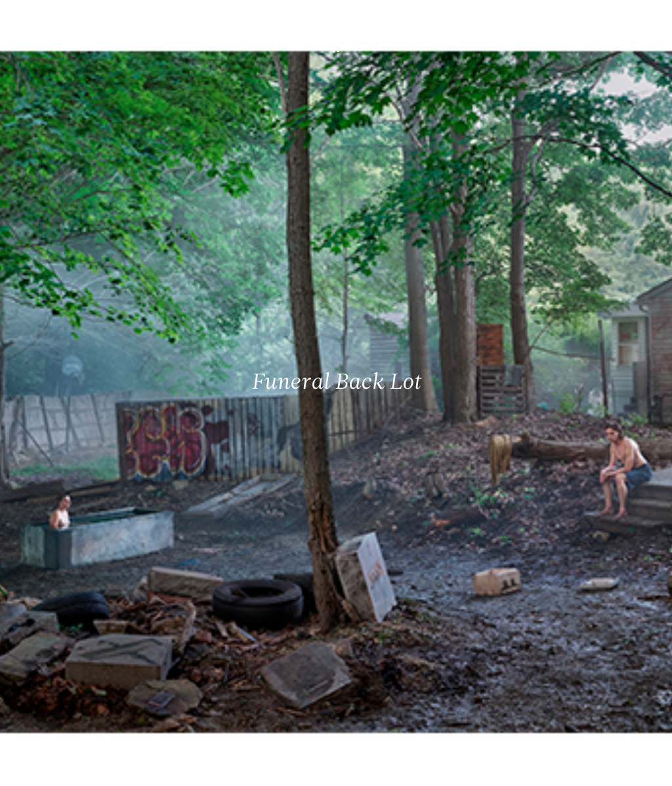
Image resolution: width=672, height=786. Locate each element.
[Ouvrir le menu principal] (646, 20)
